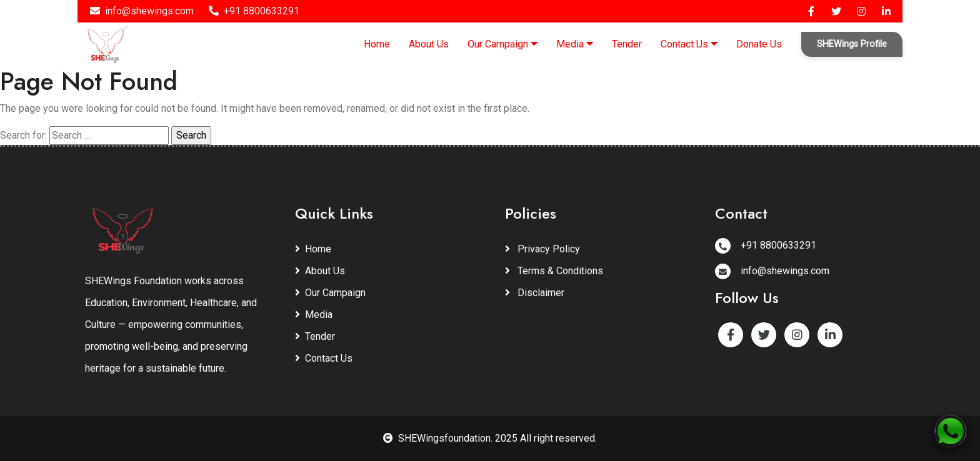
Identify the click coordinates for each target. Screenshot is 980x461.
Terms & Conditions (554, 271)
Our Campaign (502, 44)
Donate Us (759, 44)
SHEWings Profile (852, 44)
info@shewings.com (142, 11)
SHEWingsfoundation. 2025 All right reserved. (490, 438)
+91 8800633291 (254, 11)
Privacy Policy (542, 249)
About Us (429, 44)
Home (377, 44)
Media (575, 44)
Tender (627, 44)
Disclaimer (535, 293)
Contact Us (689, 44)
